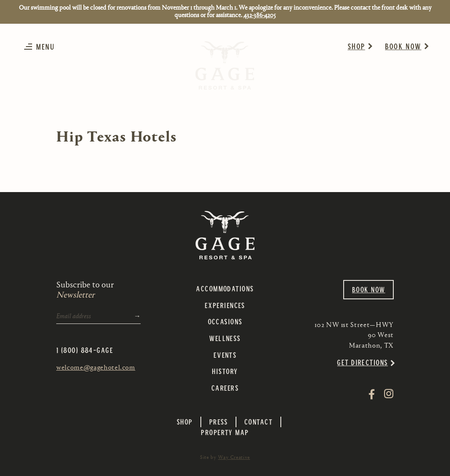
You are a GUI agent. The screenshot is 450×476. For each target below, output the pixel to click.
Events (225, 355)
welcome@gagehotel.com (96, 367)
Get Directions (362, 362)
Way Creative (234, 457)
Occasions (225, 321)
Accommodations (225, 288)
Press (219, 421)
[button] (41, 46)
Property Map (225, 432)
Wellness (225, 338)
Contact (258, 421)
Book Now (403, 46)
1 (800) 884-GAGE (85, 350)
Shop (356, 46)
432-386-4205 (260, 15)
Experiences (225, 305)
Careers (225, 388)
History (225, 371)
